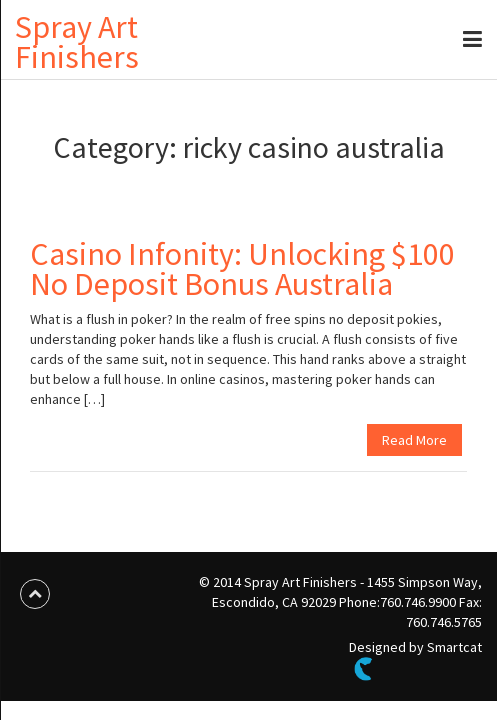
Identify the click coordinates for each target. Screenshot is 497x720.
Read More (414, 440)
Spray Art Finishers (77, 42)
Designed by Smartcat (415, 659)
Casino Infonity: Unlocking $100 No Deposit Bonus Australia (242, 269)
